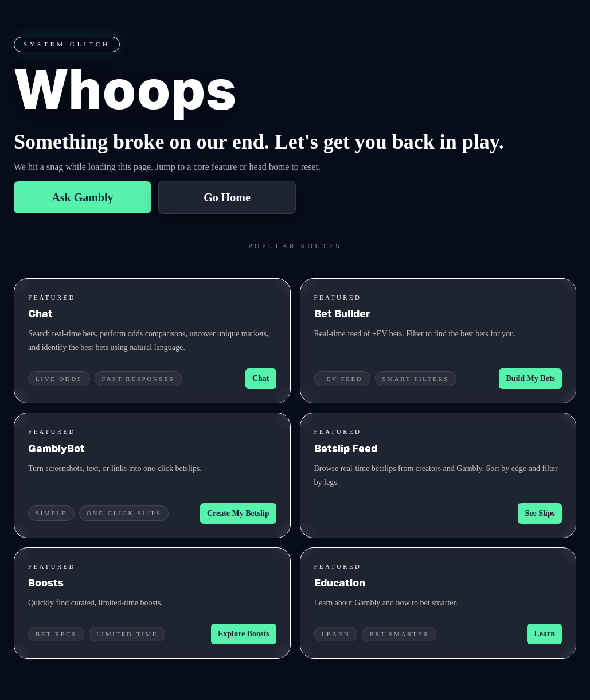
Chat (261, 378)
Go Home (227, 197)
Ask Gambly (82, 197)
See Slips (540, 513)
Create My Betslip (238, 513)
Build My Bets (530, 378)
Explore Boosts (244, 634)
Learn (544, 634)
